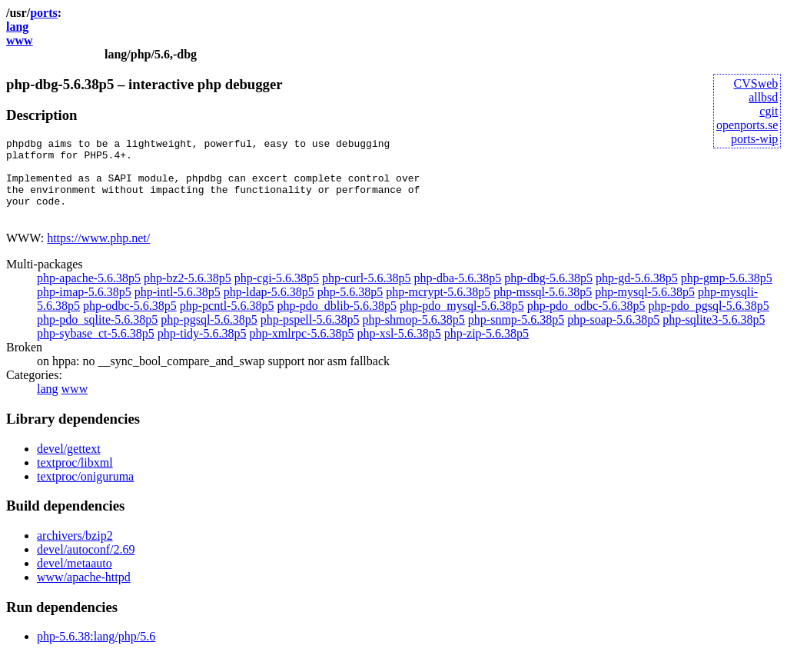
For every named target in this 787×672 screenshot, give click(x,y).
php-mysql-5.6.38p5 (645, 308)
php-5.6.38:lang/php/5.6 (96, 652)
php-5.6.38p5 (350, 308)
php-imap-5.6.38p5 (84, 308)
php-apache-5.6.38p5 (89, 294)
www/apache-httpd (84, 593)
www (20, 40)
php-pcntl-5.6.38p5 (227, 322)
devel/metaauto (75, 579)
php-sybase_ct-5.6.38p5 (96, 349)
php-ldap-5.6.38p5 (269, 308)
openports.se (747, 125)
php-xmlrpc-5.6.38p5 (301, 349)
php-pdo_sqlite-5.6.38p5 (97, 336)
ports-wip (754, 139)
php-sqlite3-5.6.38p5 (714, 336)
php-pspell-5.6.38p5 (310, 336)
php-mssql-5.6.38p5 (543, 308)
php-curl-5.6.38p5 (367, 294)
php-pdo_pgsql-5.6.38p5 (709, 322)
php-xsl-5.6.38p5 (398, 349)
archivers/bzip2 (75, 552)
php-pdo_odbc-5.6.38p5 (586, 322)
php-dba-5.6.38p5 (458, 294)
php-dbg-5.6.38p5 (548, 294)
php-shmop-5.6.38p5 (414, 336)
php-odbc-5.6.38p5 (130, 322)
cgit (769, 111)
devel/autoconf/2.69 (86, 566)
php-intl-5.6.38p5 (178, 308)
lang (17, 27)
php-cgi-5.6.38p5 (277, 294)
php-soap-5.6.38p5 (613, 336)
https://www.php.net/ (98, 254)
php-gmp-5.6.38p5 (727, 294)
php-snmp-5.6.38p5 (516, 336)
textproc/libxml (75, 479)
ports (44, 13)
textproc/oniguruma (85, 492)
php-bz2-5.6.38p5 (188, 294)
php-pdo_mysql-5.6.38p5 (462, 322)
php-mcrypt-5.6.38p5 (438, 308)
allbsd (763, 97)
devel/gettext (69, 465)
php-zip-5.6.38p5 (486, 349)
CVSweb (756, 83)
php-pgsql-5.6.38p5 (209, 336)
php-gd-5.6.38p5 (637, 294)
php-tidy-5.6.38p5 (202, 349)
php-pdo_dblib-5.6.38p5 (337, 322)
